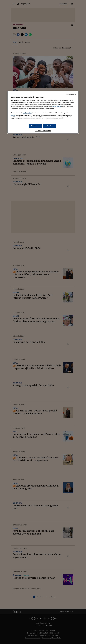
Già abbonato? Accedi (43, 131)
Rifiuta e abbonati (71, 94)
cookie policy (56, 106)
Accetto (50, 126)
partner (13, 115)
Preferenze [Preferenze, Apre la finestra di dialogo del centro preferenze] (35, 126)
